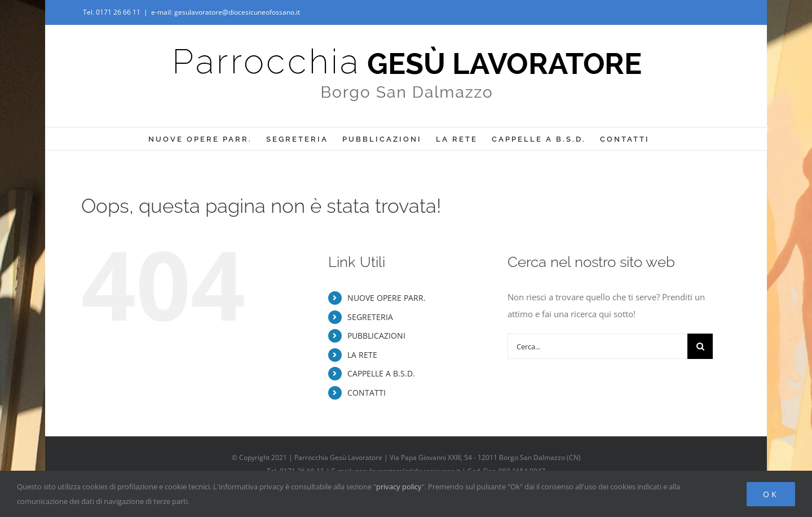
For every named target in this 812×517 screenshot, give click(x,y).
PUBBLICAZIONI (376, 336)
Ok (771, 494)
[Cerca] (700, 346)
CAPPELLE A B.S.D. (381, 373)
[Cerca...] (597, 346)
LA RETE (362, 355)
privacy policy (399, 487)
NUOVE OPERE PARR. (387, 298)
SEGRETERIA (370, 317)
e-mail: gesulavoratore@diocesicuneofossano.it (226, 12)
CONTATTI (367, 393)
